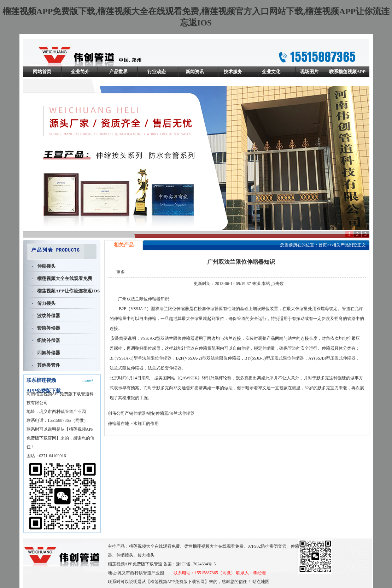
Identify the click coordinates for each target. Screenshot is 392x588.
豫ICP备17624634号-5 (196, 564)
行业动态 (157, 72)
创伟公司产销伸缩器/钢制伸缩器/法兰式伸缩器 (151, 413)
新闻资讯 (195, 72)
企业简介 (80, 72)
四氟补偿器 (49, 353)
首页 (323, 245)
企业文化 (271, 72)
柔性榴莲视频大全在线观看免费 (214, 546)
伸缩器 (154, 299)
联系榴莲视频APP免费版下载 (347, 77)
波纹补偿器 (49, 316)
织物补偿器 (49, 340)
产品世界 (118, 72)
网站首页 (42, 72)
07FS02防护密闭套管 (267, 546)
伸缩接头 (46, 266)
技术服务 (233, 72)
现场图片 (309, 72)
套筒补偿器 (49, 328)
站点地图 (261, 582)
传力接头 (46, 303)
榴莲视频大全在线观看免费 (65, 278)
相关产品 (340, 245)
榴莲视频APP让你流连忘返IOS (69, 291)
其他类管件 (49, 365)
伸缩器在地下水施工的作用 (133, 424)
